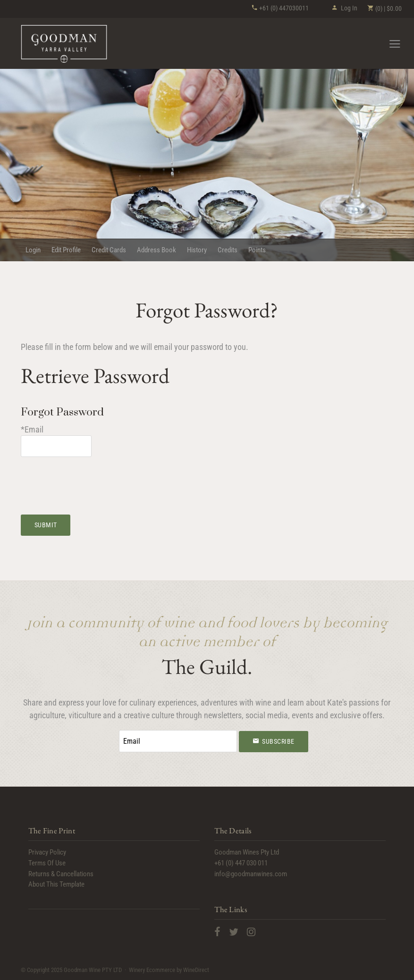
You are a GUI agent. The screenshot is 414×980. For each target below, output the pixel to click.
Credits (228, 250)
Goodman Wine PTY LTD (64, 44)
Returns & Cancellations (61, 874)
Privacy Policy (47, 852)
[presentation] (93, 480)
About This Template (56, 884)
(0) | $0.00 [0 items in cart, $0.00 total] (384, 8)
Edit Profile (66, 250)
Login (33, 250)
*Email (32, 429)
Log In (344, 8)
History (197, 250)
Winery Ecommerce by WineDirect (169, 970)
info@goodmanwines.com (251, 874)
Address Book (156, 250)
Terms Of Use (47, 863)
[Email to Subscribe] (178, 741)
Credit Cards (109, 250)
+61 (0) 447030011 (280, 8)
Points (257, 250)
